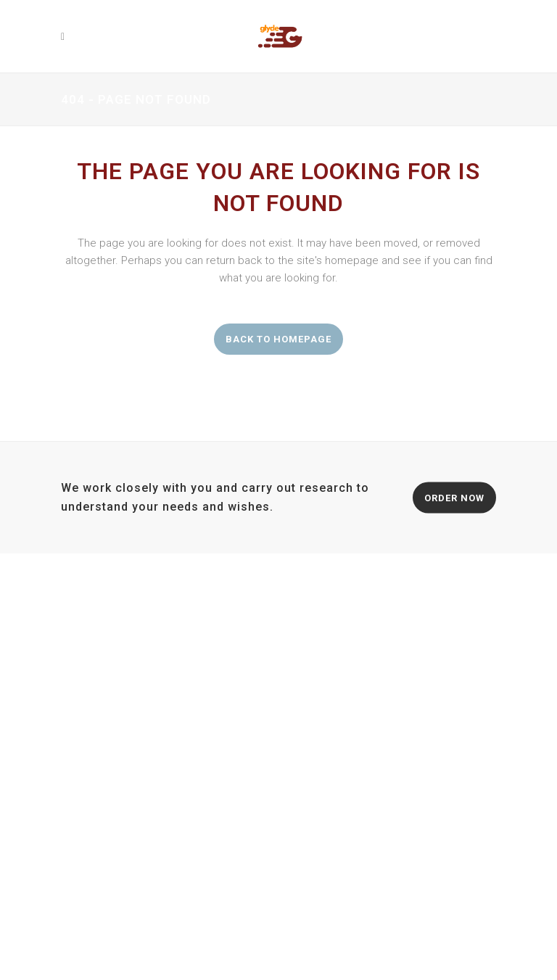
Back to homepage (278, 339)
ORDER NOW (454, 497)
